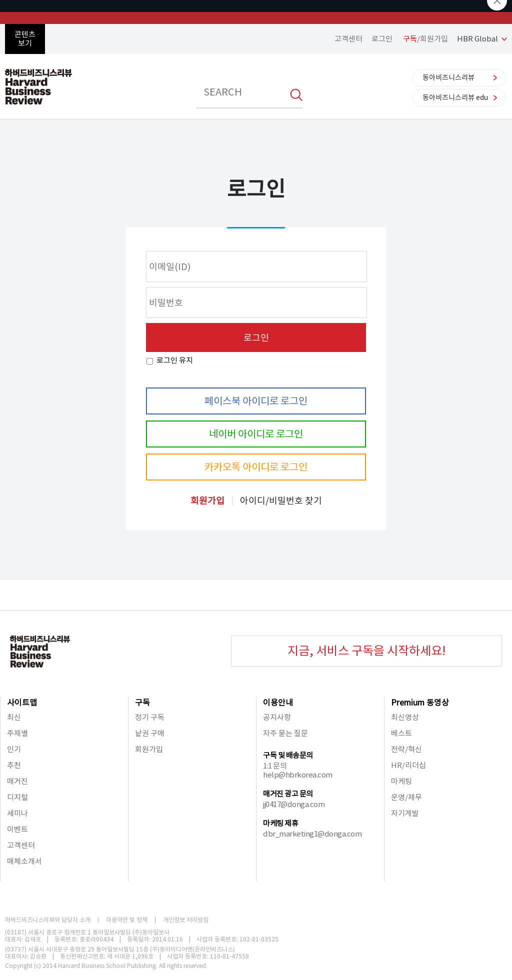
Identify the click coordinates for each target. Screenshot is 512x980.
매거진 (17, 781)
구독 (142, 702)
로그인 (382, 39)
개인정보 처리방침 (186, 920)
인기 (14, 749)
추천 (14, 765)
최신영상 (405, 717)
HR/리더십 (408, 765)
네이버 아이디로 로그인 (256, 434)
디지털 (17, 797)
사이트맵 (22, 702)
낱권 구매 (150, 733)
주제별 (17, 733)
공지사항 (277, 717)
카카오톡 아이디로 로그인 (256, 467)
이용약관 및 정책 (127, 920)
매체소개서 (24, 861)
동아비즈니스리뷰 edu (455, 97)
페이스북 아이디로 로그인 (256, 401)
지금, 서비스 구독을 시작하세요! (366, 651)
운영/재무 (406, 797)
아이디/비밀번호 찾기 (281, 501)
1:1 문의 (275, 766)
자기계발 (405, 813)
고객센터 (348, 39)
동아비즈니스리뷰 (448, 77)
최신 (14, 717)
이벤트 (17, 829)
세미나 (17, 813)
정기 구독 (150, 717)
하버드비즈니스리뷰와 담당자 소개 (48, 920)
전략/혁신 (406, 749)
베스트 (401, 733)
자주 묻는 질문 (285, 733)
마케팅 (401, 781)
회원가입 (207, 501)
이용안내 (278, 702)
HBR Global (477, 39)
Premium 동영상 (420, 702)
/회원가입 (425, 39)
